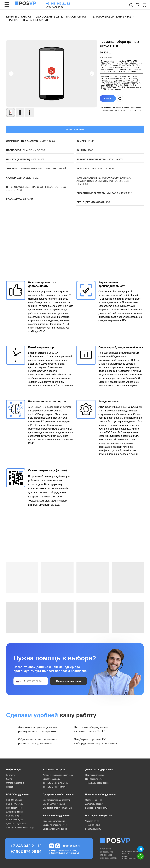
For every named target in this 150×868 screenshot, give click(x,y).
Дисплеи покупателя (16, 824)
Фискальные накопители (54, 787)
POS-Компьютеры (15, 804)
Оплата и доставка (15, 783)
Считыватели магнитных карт (20, 828)
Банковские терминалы (96, 808)
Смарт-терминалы (51, 779)
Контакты (11, 775)
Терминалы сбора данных (98, 783)
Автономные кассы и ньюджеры (58, 775)
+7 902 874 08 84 (55, 7)
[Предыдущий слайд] (11, 74)
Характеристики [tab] (75, 129)
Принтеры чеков (14, 808)
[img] (138, 5)
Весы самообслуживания (55, 829)
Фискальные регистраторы (56, 783)
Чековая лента (92, 821)
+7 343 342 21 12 (58, 3)
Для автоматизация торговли (57, 800)
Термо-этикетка (93, 825)
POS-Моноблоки (14, 800)
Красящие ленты (93, 829)
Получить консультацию (68, 681)
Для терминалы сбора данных (57, 808)
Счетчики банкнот (94, 800)
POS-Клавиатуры (14, 820)
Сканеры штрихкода (95, 775)
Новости (10, 787)
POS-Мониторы (14, 816)
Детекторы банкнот (94, 804)
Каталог (26, 17)
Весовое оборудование (54, 821)
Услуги (9, 779)
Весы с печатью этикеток (55, 825)
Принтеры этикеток (94, 779)
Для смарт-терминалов (54, 804)
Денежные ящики (14, 812)
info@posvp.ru (71, 846)
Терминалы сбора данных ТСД (111, 17)
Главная (11, 17)
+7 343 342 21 (24, 846)
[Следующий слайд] (92, 74)
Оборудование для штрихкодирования (62, 17)
